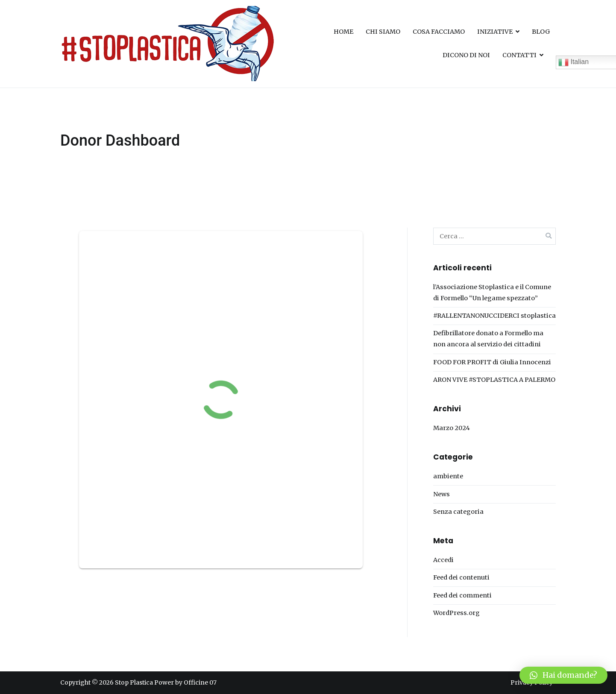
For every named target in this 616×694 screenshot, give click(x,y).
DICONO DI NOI (466, 55)
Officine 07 (200, 682)
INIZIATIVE (495, 32)
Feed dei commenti (462, 595)
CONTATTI (519, 55)
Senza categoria (458, 512)
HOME (343, 32)
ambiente (448, 476)
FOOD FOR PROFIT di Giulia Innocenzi (492, 362)
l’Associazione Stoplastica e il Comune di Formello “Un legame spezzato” (492, 293)
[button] (563, 675)
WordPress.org (456, 613)
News (441, 494)
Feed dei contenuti (461, 577)
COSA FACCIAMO (439, 32)
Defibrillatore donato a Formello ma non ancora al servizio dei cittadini (488, 339)
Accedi (443, 560)
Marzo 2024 (452, 428)
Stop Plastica (134, 682)
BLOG (541, 32)
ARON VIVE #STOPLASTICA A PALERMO (494, 380)
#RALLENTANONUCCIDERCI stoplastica (494, 316)
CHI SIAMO (383, 32)
